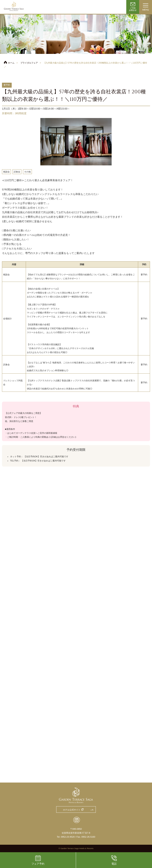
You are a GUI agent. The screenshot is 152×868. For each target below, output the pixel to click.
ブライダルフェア (29, 63)
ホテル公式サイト (72, 810)
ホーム (11, 63)
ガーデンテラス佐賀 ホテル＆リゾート (14, 7)
